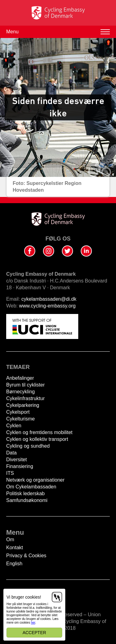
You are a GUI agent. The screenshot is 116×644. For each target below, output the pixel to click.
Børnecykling (20, 392)
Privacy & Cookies (26, 556)
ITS (10, 473)
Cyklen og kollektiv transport (37, 439)
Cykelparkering (23, 405)
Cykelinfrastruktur (25, 398)
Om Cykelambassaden (31, 487)
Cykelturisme (20, 419)
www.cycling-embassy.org (47, 306)
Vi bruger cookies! (24, 597)
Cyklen (14, 426)
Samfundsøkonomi (27, 500)
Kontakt (15, 548)
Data (11, 453)
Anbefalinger (20, 378)
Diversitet (17, 460)
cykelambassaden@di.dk (49, 299)
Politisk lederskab (26, 493)
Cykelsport (18, 412)
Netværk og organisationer (35, 480)
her (33, 623)
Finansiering (20, 466)
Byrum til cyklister (25, 385)
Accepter (34, 633)
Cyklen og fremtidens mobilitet (39, 432)
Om (10, 539)
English (14, 564)
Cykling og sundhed (28, 446)
